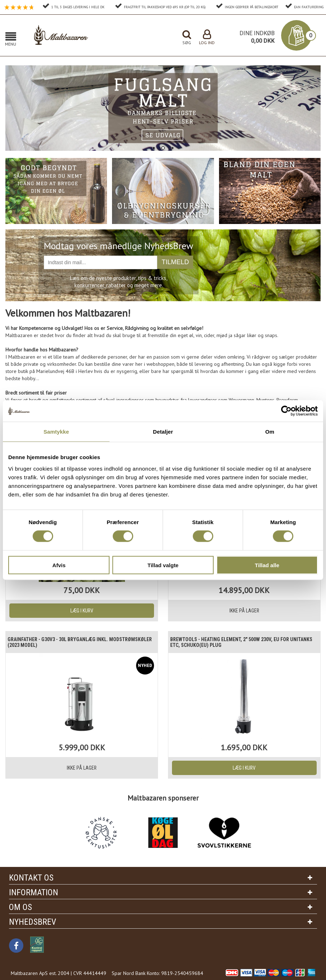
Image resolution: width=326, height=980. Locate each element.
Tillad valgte (163, 565)
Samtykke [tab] (56, 432)
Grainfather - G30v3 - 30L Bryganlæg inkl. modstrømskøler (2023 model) (65, 642)
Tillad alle (267, 565)
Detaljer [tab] (163, 432)
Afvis (59, 565)
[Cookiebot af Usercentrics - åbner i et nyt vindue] (286, 411)
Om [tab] (270, 432)
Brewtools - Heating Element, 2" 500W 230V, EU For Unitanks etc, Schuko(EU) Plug (239, 642)
